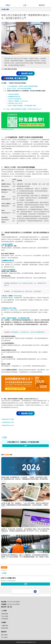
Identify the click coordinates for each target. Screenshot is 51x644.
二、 (6, 88)
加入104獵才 (4, 637)
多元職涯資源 (5, 619)
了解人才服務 (5, 616)
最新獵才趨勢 (5, 628)
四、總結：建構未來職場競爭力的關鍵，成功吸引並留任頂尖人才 (23, 109)
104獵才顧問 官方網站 (8, 419)
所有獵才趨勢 (5, 9)
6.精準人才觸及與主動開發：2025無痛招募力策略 (22, 106)
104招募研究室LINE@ (8, 130)
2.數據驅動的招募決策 (14, 97)
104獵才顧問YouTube (8, 425)
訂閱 (25, 584)
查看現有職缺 (5, 614)
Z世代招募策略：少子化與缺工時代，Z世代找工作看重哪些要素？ (28, 332)
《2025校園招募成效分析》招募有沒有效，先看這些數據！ (26, 291)
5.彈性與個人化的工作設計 (15, 103)
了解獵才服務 (5, 625)
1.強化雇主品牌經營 (13, 94)
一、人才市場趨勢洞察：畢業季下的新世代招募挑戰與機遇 (21, 86)
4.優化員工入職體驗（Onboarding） (18, 101)
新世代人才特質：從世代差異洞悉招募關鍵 (19, 88)
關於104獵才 (4, 635)
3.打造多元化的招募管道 (15, 99)
